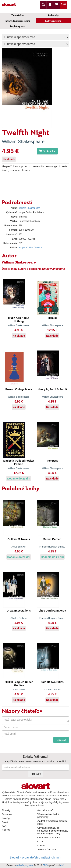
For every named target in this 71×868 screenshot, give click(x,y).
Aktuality (6, 810)
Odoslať (61, 740)
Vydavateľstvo (18, 15)
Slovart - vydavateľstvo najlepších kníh (35, 857)
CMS (45, 865)
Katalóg (6, 818)
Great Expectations (19, 611)
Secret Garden (52, 539)
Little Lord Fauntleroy (52, 611)
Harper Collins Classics (30, 248)
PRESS (6, 830)
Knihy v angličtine (53, 21)
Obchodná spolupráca (49, 838)
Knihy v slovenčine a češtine (18, 21)
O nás (41, 842)
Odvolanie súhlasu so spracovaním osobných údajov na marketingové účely (53, 831)
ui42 (62, 865)
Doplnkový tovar (18, 26)
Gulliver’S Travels (19, 539)
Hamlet (52, 318)
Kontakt (41, 846)
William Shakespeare (23, 141)
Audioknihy (53, 15)
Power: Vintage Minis (19, 389)
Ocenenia (7, 814)
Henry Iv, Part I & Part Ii (52, 389)
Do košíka (47, 151)
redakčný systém (25, 865)
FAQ (4, 826)
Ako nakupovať (45, 810)
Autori (5, 822)
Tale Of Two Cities (52, 682)
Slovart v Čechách (47, 850)
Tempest (52, 461)
